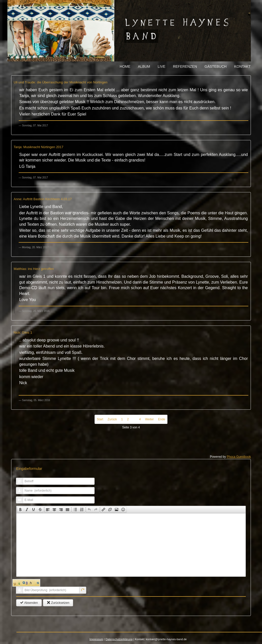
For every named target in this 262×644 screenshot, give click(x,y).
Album (144, 66)
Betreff (18, 484)
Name (18, 493)
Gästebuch (216, 66)
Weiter (149, 419)
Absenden (29, 603)
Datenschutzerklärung (119, 639)
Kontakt (242, 66)
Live (162, 66)
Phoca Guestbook (239, 457)
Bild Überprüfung (18, 593)
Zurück (112, 419)
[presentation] (20, 510)
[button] (20, 510)
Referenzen (185, 66)
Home (125, 66)
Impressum (96, 639)
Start (100, 419)
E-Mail (18, 502)
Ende (162, 419)
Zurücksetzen (58, 603)
